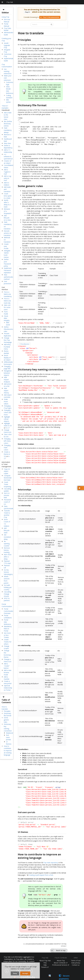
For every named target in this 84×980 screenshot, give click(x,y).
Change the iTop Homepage (8, 340)
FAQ (45, 957)
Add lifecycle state (7, 530)
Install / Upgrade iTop (7, 45)
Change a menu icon (8, 660)
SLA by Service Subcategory (8, 572)
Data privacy (76, 957)
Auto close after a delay (8, 557)
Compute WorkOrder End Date (8, 478)
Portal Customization (7, 605)
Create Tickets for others (8, 642)
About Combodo (61, 957)
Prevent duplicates (7, 335)
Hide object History (6, 391)
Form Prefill (6, 313)
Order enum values (6, 401)
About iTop (61, 955)
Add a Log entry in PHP (7, 178)
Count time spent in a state (8, 196)
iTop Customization (7, 65)
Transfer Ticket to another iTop (7, 514)
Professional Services (61, 959)
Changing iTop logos (8, 407)
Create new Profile (6, 246)
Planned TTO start (7, 562)
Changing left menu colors (7, 441)
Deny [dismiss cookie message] (15, 973)
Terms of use (76, 955)
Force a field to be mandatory (8, 294)
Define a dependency (8, 147)
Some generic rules (6, 720)
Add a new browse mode (8, 672)
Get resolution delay (7, 537)
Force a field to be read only (7, 301)
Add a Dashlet (7, 678)
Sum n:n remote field (7, 495)
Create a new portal (8, 682)
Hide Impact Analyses (7, 380)
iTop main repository (51, 858)
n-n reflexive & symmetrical (8, 156)
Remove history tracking (7, 550)
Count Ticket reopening (7, 484)
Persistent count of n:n (7, 502)
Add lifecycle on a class (7, 218)
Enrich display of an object (7, 358)
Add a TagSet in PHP (7, 172)
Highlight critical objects (7, 419)
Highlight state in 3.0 (8, 425)
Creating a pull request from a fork (41, 871)
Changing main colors (7, 448)
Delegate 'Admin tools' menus (7, 254)
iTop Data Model (7, 29)
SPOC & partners (7, 599)
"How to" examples (5, 107)
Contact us (76, 959)
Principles (7, 711)
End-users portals (8, 737)
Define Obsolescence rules (9, 329)
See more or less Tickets (7, 635)
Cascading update (7, 490)
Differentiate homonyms (8, 363)
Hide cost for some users (7, 307)
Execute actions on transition (8, 233)
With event (8, 324)
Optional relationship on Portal (8, 688)
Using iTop (5, 17)
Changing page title (7, 367)
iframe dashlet (6, 352)
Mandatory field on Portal (8, 629)
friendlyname (25, 340)
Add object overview (8, 396)
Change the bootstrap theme (7, 654)
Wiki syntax (8, 101)
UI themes (9, 743)
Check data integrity (7, 318)
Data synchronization (9, 507)
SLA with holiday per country (8, 587)
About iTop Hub (45, 955)
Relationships (11, 733)
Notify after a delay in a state (7, 204)
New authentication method (9, 277)
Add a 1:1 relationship (8, 151)
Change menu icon (8, 431)
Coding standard (9, 97)
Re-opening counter (7, 544)
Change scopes (7, 647)
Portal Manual (6, 25)
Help (45, 959)
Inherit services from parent (7, 580)
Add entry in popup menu (7, 347)
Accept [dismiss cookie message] (25, 973)
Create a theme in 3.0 (7, 454)
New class (7, 143)
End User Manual (7, 21)
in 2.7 (8, 428)
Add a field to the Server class (8, 116)
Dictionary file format (8, 714)
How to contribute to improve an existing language (8, 751)
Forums (45, 962)
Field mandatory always (8, 130)
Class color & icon (8, 435)
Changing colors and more (8, 412)
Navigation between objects (8, 373)
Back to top (58, 945)
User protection (7, 282)
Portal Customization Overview (9, 611)
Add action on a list (8, 385)
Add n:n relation (7, 184)
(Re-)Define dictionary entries (8, 124)
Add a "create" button (7, 666)
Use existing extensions (8, 71)
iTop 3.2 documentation (50, 17)
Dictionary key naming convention (8, 727)
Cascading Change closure (7, 594)
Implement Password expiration (8, 270)
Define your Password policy (7, 263)
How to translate (5, 708)
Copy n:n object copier (7, 471)
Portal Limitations (8, 617)
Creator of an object (7, 162)
